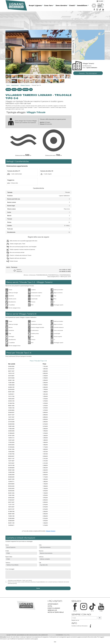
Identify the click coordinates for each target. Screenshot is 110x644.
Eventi (72, 5)
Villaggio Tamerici (25, 85)
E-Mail (7, 551)
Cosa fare (49, 5)
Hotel (50, 606)
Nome (7, 545)
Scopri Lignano (36, 5)
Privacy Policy (67, 635)
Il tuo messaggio (10, 569)
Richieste (26, 89)
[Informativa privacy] (12, 583)
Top (31, 89)
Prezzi (20, 89)
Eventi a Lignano (54, 608)
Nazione (41, 551)
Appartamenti (15, 85)
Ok (100, 618)
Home (8, 85)
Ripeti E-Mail (9, 557)
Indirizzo (41, 557)
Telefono (8, 563)
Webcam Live (52, 610)
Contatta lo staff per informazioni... (80, 626)
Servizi (14, 89)
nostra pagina (34, 639)
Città (40, 545)
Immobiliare (82, 5)
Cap (40, 563)
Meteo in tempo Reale (56, 612)
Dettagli (8, 89)
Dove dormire (62, 5)
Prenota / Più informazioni (88, 73)
